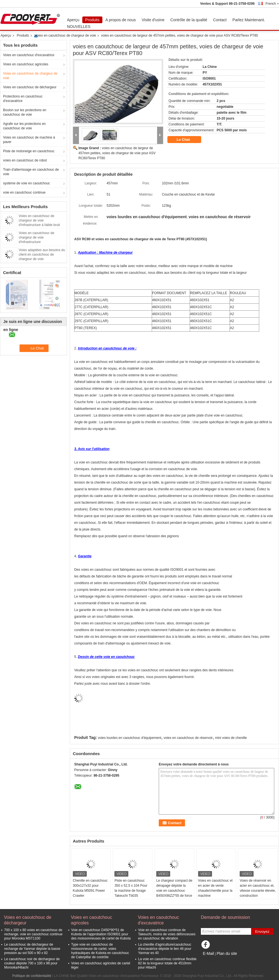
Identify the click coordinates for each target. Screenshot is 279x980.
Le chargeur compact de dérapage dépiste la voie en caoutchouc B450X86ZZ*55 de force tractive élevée (174, 891)
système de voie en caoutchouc (27, 183)
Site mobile (211, 960)
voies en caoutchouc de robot (25, 160)
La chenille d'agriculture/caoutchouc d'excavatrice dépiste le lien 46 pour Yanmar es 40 (165, 949)
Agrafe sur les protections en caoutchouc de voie (24, 126)
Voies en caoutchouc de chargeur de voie (65, 35)
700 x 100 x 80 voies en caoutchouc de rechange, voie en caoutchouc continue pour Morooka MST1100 (33, 934)
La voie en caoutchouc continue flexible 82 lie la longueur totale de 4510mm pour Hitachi (167, 963)
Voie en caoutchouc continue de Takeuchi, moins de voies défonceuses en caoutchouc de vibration (167, 934)
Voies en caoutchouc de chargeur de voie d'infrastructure (36, 237)
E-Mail (208, 953)
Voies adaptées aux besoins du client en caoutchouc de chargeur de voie (42, 254)
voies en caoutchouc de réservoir (188, 738)
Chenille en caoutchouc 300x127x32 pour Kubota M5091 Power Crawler (90, 888)
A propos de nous (121, 20)
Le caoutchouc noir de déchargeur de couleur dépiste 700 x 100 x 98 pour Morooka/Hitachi (32, 963)
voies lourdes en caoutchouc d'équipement (130, 738)
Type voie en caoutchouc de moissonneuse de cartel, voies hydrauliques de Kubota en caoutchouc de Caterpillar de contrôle (100, 951)
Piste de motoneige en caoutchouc (29, 151)
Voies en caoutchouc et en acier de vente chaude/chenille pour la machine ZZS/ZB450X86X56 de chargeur (215, 893)
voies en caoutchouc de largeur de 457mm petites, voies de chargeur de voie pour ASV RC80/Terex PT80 (117, 153)
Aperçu (73, 20)
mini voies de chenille (231, 738)
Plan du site (227, 953)
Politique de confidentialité (32, 976)
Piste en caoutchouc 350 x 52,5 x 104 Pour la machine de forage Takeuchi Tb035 (131, 888)
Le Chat (187, 140)
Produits (92, 20)
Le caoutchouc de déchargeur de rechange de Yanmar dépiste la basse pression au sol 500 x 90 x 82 (32, 949)
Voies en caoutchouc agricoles (26, 64)
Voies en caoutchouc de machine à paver (29, 140)
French (272, 4)
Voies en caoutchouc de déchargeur (30, 87)
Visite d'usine (153, 20)
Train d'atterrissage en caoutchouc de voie (31, 172)
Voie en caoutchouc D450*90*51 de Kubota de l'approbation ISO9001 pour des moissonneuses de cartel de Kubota (101, 934)
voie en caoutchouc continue (24, 192)
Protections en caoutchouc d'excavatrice (23, 99)
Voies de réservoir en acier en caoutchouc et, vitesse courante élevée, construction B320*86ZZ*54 (258, 891)
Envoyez (262, 932)
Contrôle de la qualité (189, 20)
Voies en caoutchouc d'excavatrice (29, 55)
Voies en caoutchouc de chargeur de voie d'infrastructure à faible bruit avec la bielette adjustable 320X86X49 (39, 225)
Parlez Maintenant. (249, 20)
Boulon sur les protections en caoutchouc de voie (25, 112)
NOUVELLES (79, 27)
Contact (220, 20)
